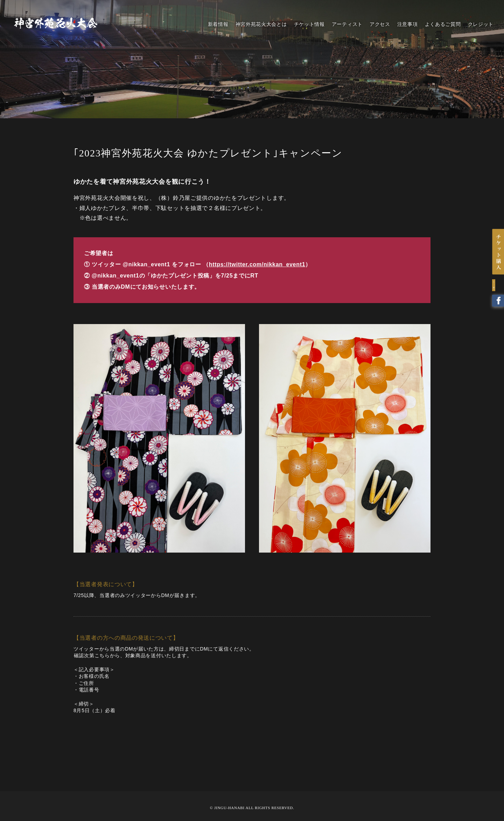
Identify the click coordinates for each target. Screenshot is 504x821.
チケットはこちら (498, 254)
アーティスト (347, 24)
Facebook (498, 305)
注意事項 (408, 24)
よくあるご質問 (443, 24)
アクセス (380, 24)
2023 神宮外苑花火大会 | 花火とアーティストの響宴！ (56, 23)
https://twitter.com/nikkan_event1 (257, 264)
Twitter (498, 289)
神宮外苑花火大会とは (261, 24)
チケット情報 (309, 24)
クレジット (481, 24)
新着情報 (218, 24)
